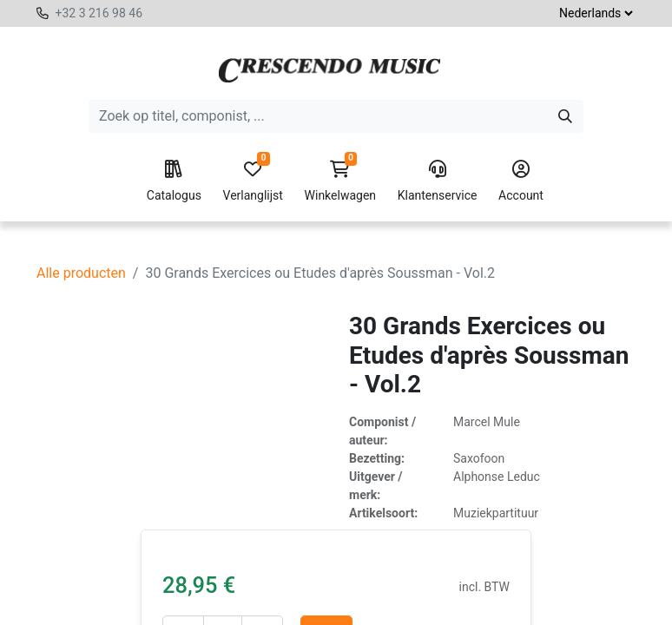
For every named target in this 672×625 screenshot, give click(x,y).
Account (521, 181)
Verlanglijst (253, 181)
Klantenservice (438, 181)
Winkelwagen (341, 181)
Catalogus (174, 181)
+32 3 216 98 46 (99, 13)
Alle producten (81, 273)
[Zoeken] (565, 116)
